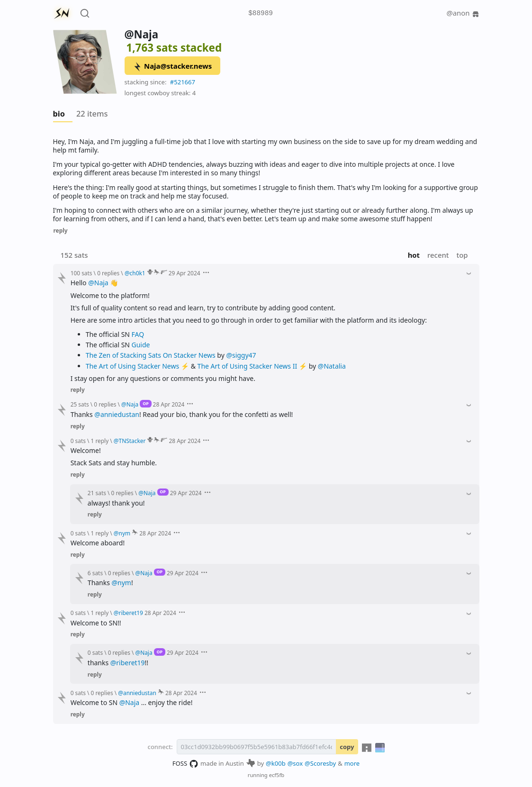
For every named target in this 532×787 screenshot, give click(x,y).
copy (347, 747)
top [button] (462, 255)
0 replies (108, 273)
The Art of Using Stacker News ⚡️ (137, 366)
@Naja (98, 283)
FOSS (185, 764)
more (352, 763)
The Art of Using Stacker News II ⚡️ (252, 366)
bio (59, 114)
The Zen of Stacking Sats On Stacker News (151, 355)
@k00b (276, 763)
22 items (92, 114)
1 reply (100, 441)
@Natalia (332, 366)
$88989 (261, 14)
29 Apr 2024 (185, 273)
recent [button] (438, 255)
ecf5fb (277, 775)
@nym (122, 583)
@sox (295, 763)
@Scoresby (320, 763)
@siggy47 (241, 355)
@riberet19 (128, 663)
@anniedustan (117, 414)
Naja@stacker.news (172, 66)
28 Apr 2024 (169, 404)
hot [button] (414, 255)
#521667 (183, 82)
